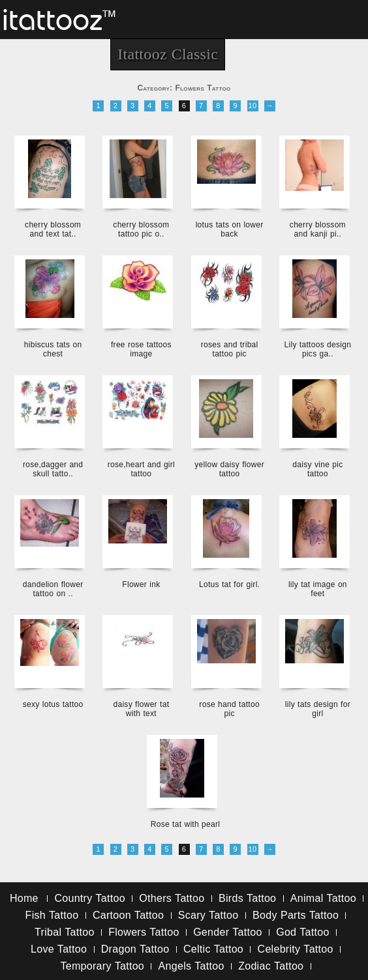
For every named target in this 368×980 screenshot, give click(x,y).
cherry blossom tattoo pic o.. (141, 229)
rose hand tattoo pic (229, 709)
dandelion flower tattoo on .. (53, 589)
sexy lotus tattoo (53, 704)
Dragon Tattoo (135, 949)
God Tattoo (302, 932)
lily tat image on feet (318, 589)
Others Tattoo (172, 898)
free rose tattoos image (141, 349)
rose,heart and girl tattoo (141, 469)
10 (253, 106)
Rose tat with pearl (186, 824)
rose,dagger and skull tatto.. (53, 469)
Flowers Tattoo (144, 932)
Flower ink (141, 584)
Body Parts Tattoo (296, 915)
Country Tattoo (89, 898)
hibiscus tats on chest (53, 349)
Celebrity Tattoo (296, 949)
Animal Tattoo (323, 898)
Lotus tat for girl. (229, 584)
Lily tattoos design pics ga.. (317, 349)
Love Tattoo (59, 949)
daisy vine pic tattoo (317, 469)
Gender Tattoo (228, 932)
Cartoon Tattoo (128, 915)
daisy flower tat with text (141, 709)
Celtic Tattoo (213, 949)
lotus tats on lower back (230, 229)
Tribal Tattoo (65, 932)
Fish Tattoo (52, 915)
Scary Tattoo (208, 915)
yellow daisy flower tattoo (229, 469)
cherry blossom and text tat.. (53, 229)
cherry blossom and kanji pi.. (318, 229)
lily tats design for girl (318, 709)
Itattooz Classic (168, 54)
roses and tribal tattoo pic (230, 349)
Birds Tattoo (247, 898)
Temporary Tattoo (102, 966)
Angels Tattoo (192, 966)
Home (24, 898)
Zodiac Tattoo (271, 966)
